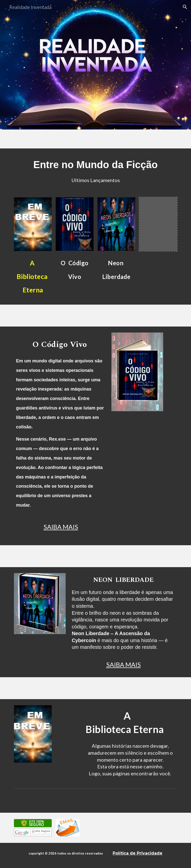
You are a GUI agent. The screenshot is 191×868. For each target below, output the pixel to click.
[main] (95, 170)
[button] (185, 7)
